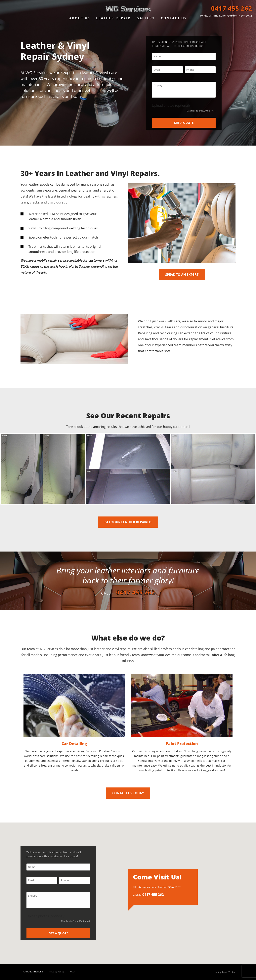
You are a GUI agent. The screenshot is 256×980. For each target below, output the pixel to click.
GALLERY (146, 18)
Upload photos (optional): (184, 108)
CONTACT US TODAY (128, 793)
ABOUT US (80, 18)
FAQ (72, 972)
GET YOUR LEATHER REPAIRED (128, 522)
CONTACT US (174, 18)
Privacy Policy (56, 972)
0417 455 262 (232, 8)
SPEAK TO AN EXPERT (182, 275)
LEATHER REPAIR (113, 18)
